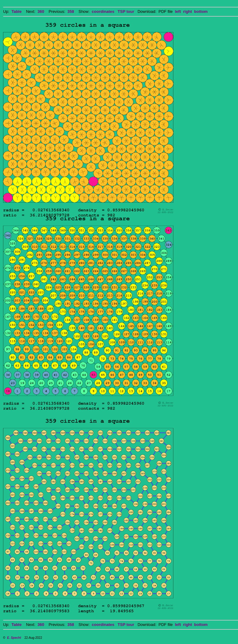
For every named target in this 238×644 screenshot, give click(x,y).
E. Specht (14, 638)
